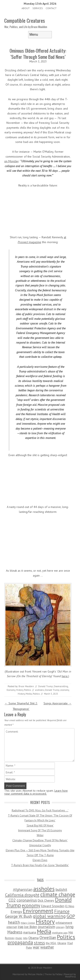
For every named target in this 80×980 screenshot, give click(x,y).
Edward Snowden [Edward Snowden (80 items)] (53, 906)
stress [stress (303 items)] (39, 943)
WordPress (70, 977)
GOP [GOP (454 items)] (71, 916)
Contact (51, 8)
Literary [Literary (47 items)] (60, 927)
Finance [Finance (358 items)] (62, 911)
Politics (27, 690)
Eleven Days (40, 860)
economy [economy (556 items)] (31, 905)
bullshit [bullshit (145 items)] (61, 890)
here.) (65, 676)
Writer (40, 835)
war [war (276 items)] (36, 947)
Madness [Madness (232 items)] (15, 932)
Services (38, 8)
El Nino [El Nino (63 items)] (70, 906)
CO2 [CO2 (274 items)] (12, 900)
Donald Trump (46, 686)
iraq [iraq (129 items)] (20, 927)
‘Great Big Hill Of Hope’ (40, 826)
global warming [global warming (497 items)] (49, 916)
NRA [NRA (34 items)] (25, 938)
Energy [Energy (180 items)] (16, 912)
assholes (40, 690)
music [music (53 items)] (19, 938)
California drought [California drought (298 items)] (22, 895)
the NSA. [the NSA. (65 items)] (51, 943)
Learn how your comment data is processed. (36, 792)
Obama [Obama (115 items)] (33, 938)
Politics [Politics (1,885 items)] (66, 937)
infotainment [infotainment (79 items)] (64, 923)
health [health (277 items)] (14, 922)
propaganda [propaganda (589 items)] (20, 942)
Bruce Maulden (26, 686)
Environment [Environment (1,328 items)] (38, 911)
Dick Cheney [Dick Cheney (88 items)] (46, 900)
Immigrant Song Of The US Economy (40, 830)
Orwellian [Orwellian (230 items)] (48, 938)
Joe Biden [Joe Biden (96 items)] (31, 927)
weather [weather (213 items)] (47, 947)
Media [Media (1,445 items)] (44, 931)
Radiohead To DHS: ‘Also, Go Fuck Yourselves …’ (40, 810)
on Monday (11, 161)
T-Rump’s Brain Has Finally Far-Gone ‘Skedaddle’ (40, 865)
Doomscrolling (61, 686)
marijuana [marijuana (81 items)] (30, 932)
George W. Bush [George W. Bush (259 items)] (19, 916)
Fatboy (59, 974)
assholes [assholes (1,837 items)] (44, 889)
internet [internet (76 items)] (12, 927)
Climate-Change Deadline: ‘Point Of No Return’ (40, 840)
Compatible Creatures (25, 20)
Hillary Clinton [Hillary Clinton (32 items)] (28, 923)
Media (29, 694)
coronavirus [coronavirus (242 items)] (27, 900)
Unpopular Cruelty (40, 845)
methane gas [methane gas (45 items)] (60, 933)
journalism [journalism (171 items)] (47, 927)
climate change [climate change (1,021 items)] (58, 894)
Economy (11, 690)
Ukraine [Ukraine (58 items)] (62, 943)
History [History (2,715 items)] (45, 921)
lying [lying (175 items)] (70, 927)
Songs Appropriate (57, 703)
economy (65, 690)
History (20, 690)
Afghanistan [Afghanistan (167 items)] (23, 889)
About (26, 8)
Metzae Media (35, 974)
